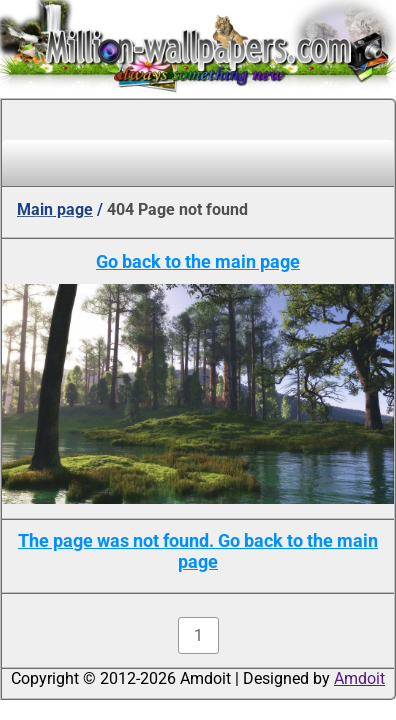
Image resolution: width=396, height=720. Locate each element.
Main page (55, 209)
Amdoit (359, 678)
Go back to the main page (198, 261)
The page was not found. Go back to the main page (198, 551)
